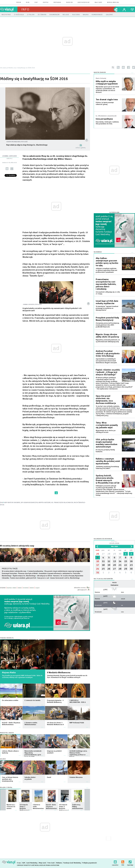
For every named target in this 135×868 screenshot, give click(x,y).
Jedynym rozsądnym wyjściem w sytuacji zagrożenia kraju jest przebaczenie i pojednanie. (106, 270)
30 (120, 554)
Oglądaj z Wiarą (6, 788)
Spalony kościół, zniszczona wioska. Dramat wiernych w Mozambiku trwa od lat (108, 479)
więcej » (20, 704)
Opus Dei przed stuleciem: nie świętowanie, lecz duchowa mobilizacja (106, 400)
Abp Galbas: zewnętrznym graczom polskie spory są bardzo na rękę (107, 262)
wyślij (7, 169)
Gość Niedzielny (84, 2)
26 (98, 554)
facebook (129, 67)
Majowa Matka (9, 673)
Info (25, 9)
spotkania (57, 2)
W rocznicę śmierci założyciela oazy (17, 546)
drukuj (12, 169)
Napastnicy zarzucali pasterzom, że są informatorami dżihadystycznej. (108, 341)
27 (103, 554)
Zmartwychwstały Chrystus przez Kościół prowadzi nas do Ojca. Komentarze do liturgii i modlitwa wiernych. (67, 676)
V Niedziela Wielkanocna (59, 673)
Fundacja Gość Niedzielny (72, 863)
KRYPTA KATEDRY (45, 503)
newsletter (123, 67)
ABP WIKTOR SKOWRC (12, 503)
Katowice (114, 585)
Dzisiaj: (114, 543)
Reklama (59, 863)
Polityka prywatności (90, 863)
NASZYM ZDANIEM (100, 72)
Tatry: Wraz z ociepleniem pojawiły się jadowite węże (107, 425)
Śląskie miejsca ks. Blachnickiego (24, 576)
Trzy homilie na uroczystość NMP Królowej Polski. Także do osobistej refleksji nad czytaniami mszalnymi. (22, 676)
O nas (19, 863)
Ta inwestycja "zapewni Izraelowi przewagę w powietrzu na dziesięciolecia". (107, 308)
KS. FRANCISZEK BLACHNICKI (62, 503)
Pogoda (114, 583)
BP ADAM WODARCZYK (29, 503)
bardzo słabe (12, 588)
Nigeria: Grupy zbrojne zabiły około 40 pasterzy (107, 336)
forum (19, 2)
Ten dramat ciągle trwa (107, 100)
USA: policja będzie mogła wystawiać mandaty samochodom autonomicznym (107, 443)
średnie (26, 588)
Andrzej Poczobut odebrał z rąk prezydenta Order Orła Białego (108, 354)
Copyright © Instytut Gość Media (28, 865)
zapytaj (46, 2)
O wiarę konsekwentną (35, 571)
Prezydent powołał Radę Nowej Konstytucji (107, 319)
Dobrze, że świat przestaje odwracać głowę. (105, 103)
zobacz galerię (80, 148)
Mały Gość (98, 2)
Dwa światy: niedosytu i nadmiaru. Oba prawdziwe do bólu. (107, 123)
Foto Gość (51, 863)
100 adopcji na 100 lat (44, 576)
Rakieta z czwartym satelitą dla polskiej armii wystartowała (108, 461)
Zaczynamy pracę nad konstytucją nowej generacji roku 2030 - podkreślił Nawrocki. (107, 325)
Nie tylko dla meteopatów (103, 579)
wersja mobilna (113, 2)
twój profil (124, 9)
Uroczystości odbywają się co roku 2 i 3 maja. (108, 293)
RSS (123, 861)
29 (115, 554)
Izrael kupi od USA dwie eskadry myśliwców (107, 302)
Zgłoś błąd (130, 861)
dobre (32, 588)
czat (36, 2)
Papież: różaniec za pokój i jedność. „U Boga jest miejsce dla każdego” (108, 372)
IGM (24, 863)
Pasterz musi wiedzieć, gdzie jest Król (23, 578)
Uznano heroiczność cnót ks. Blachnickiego (65, 578)
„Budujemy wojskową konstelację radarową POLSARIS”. (107, 468)
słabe (20, 588)
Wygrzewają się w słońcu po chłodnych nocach (106, 431)
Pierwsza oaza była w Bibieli (28, 573)
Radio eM (69, 2)
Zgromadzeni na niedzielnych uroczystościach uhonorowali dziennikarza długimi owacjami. (106, 361)
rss (118, 67)
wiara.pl (9, 9)
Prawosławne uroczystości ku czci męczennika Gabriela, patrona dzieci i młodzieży (106, 284)
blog (28, 2)
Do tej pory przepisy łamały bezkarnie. (105, 451)
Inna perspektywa (104, 119)
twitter (134, 67)
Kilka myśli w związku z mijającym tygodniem (107, 83)
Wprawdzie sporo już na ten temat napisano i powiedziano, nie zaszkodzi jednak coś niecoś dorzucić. (107, 90)
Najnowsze (98, 252)
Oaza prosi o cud (43, 578)
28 (109, 554)
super (37, 588)
